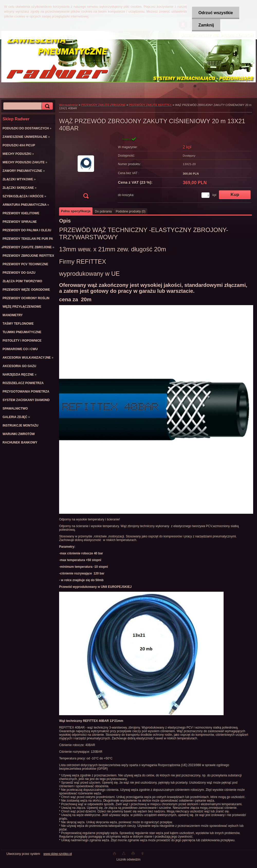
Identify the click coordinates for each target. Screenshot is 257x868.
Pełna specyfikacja (76, 211)
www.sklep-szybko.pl (58, 854)
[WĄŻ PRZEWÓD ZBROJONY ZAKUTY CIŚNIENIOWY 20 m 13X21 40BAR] (86, 169)
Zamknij (206, 25)
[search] (47, 106)
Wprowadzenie (68, 105)
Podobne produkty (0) (131, 211)
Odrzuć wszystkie (216, 13)
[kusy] (205, 195)
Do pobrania (103, 211)
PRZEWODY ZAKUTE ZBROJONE (103, 105)
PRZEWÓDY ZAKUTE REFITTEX (150, 105)
